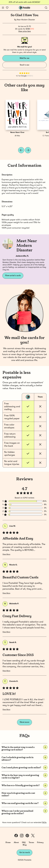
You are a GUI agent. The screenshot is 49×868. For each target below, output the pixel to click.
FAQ (24, 842)
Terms (31, 842)
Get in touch (25, 852)
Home (8, 842)
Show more (24, 722)
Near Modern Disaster (26, 20)
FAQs (44, 823)
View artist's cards (13, 276)
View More (6, 554)
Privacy (40, 842)
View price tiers (25, 31)
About (16, 842)
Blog (25, 845)
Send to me (24, 65)
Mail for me (24, 58)
